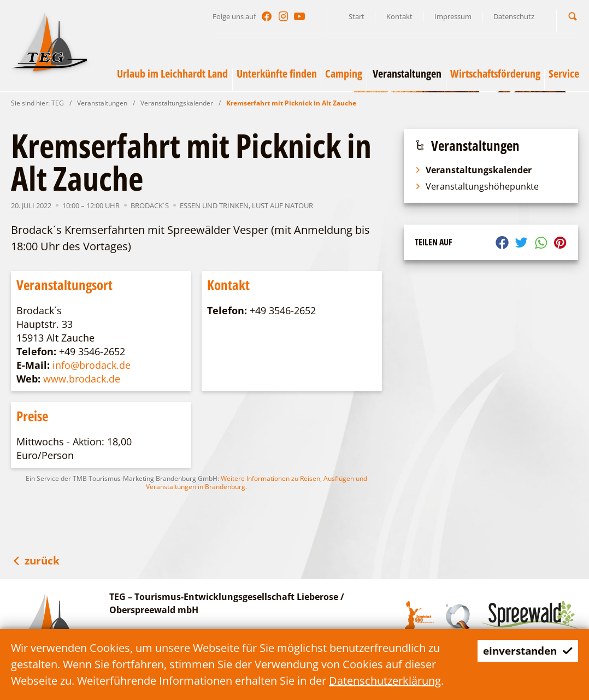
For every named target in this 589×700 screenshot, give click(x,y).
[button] (573, 16)
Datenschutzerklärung (385, 681)
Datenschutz (514, 16)
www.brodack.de (82, 379)
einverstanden (525, 651)
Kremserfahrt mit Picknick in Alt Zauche (291, 103)
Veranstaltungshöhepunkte (477, 186)
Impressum (453, 16)
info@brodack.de (92, 365)
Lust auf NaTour (282, 205)
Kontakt (399, 16)
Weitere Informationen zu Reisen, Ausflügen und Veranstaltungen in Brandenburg (257, 483)
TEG (58, 103)
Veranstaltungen (102, 103)
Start (357, 16)
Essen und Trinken (214, 205)
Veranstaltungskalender (177, 103)
